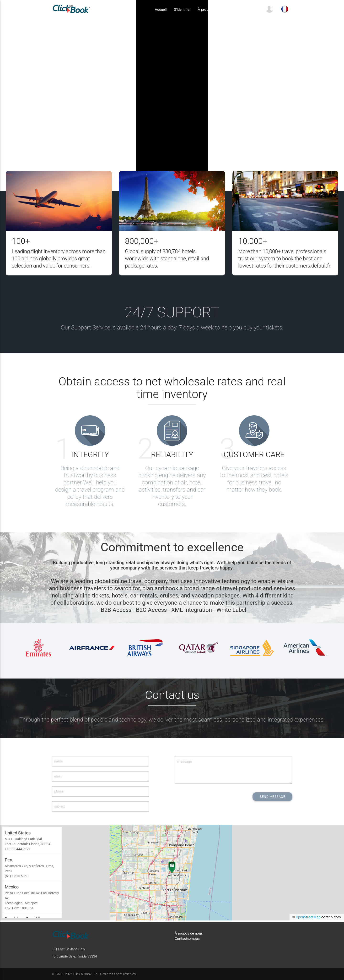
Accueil (161, 10)
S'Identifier (182, 10)
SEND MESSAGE (271, 797)
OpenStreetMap (308, 919)
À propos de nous (212, 10)
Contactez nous (246, 10)
